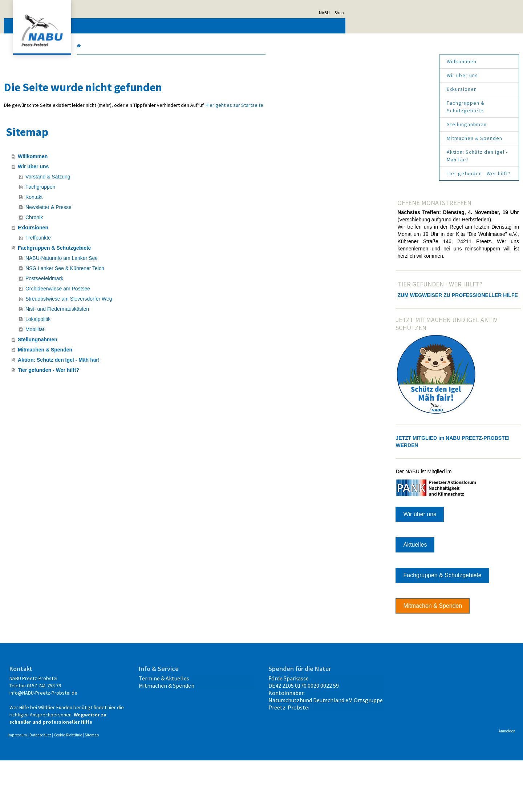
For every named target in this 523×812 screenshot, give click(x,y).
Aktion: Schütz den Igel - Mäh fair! (390, 156)
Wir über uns (376, 75)
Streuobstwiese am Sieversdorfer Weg (156, 306)
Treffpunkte (125, 245)
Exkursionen (375, 89)
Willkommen (375, 61)
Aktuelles (372, 582)
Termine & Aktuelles (206, 715)
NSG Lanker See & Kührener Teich (152, 276)
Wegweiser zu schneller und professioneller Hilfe (131, 766)
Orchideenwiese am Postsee (145, 296)
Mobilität (122, 337)
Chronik (121, 225)
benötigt (106, 752)
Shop (426, 13)
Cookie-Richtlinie (155, 787)
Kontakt (121, 204)
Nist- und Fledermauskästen (144, 316)
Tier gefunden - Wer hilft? (392, 173)
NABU (411, 13)
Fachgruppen (127, 194)
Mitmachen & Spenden (388, 138)
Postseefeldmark (131, 286)
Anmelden (420, 783)
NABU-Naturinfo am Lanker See (148, 265)
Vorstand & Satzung (135, 184)
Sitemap (179, 787)
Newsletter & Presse (135, 214)
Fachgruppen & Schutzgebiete (379, 107)
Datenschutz (127, 787)
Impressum (104, 787)
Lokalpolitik (125, 326)
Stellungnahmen (380, 124)
